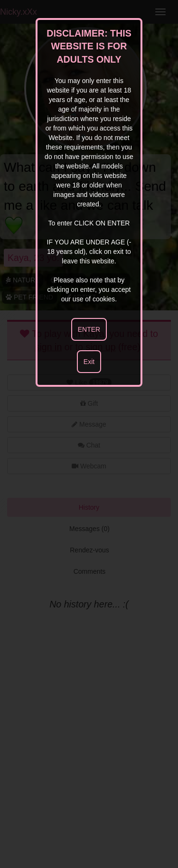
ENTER (89, 329)
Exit (89, 362)
